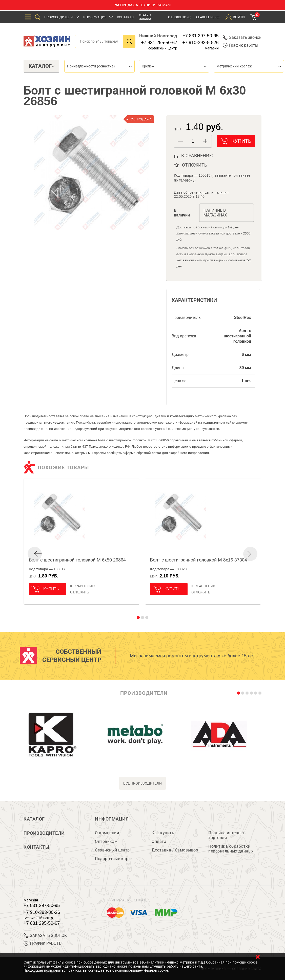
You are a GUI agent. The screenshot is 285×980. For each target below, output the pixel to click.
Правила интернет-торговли (227, 835)
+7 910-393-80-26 (200, 43)
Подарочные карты (114, 859)
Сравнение (208, 17)
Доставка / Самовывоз (175, 850)
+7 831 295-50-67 (159, 43)
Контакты (126, 17)
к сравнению (197, 156)
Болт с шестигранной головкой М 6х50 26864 (77, 560)
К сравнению (83, 586)
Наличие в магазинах (215, 213)
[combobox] (99, 66)
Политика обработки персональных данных (231, 849)
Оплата (159, 841)
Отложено (180, 17)
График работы (240, 45)
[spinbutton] (193, 141)
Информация (95, 17)
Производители (58, 17)
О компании (107, 833)
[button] (205, 141)
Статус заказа (145, 17)
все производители (143, 783)
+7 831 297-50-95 (201, 36)
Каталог (34, 819)
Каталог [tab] (42, 66)
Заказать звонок (242, 37)
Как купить (163, 833)
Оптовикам (106, 841)
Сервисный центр (112, 850)
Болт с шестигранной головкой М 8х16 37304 (199, 560)
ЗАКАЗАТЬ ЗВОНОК (45, 936)
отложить (195, 165)
